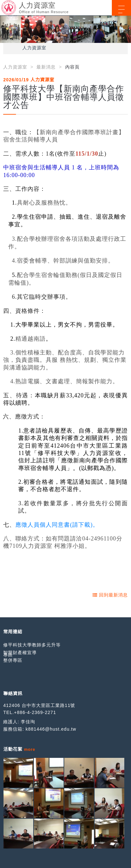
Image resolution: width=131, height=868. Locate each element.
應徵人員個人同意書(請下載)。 (57, 525)
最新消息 (46, 67)
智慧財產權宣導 (20, 653)
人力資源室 (34, 48)
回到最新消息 (110, 595)
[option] (65, 29)
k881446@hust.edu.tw (51, 729)
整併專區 (13, 660)
